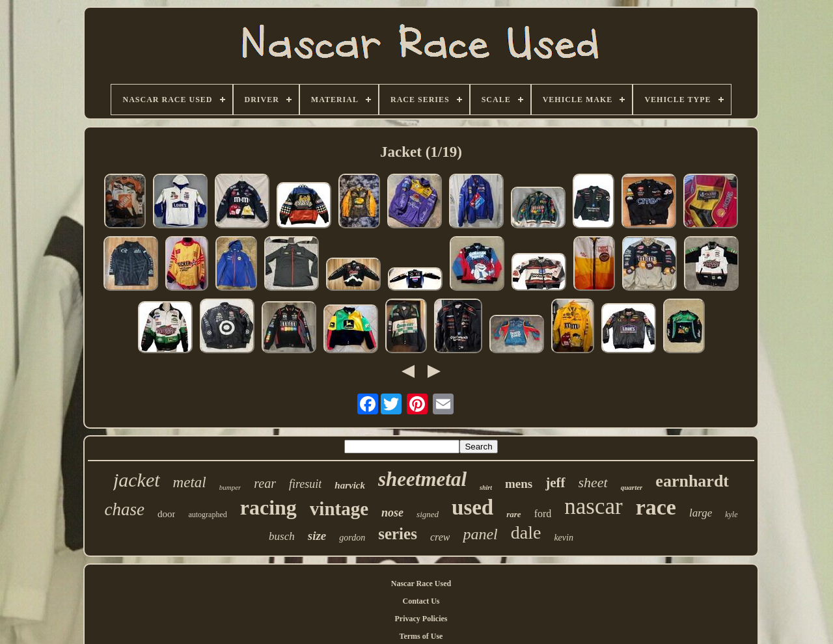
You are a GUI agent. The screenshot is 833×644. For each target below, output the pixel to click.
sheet (593, 482)
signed (428, 514)
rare (513, 514)
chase (124, 509)
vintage (339, 509)
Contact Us (421, 601)
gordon (352, 538)
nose (392, 513)
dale (526, 532)
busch (282, 536)
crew (440, 537)
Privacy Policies (421, 619)
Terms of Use (421, 636)
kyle (731, 515)
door (167, 514)
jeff (555, 483)
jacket (137, 480)
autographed (207, 515)
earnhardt (692, 481)
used (472, 507)
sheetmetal (422, 479)
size (317, 536)
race (656, 507)
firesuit (305, 484)
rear (265, 483)
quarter (632, 487)
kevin (564, 538)
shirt (486, 488)
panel (480, 534)
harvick (350, 485)
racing (268, 507)
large (701, 513)
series (398, 534)
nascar (593, 506)
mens (519, 484)
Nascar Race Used (421, 584)
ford (543, 514)
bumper (230, 487)
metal (190, 482)
